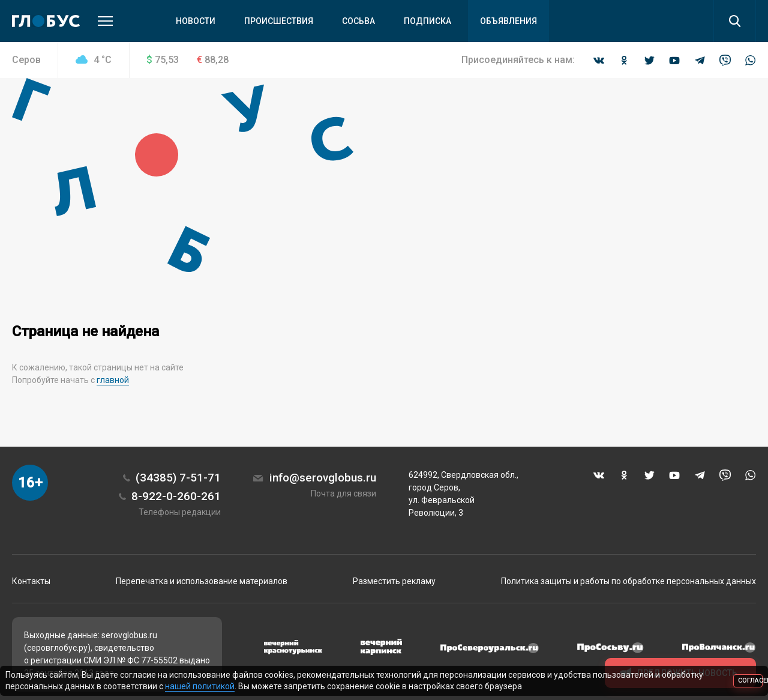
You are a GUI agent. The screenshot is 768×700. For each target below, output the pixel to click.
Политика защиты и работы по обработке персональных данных (628, 581)
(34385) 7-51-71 (178, 478)
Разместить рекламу (394, 581)
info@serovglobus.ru (323, 478)
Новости (196, 21)
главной (113, 380)
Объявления (508, 21)
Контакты (31, 581)
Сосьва (358, 21)
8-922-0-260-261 (176, 496)
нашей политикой (200, 686)
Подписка (427, 21)
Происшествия (279, 21)
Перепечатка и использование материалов (202, 581)
